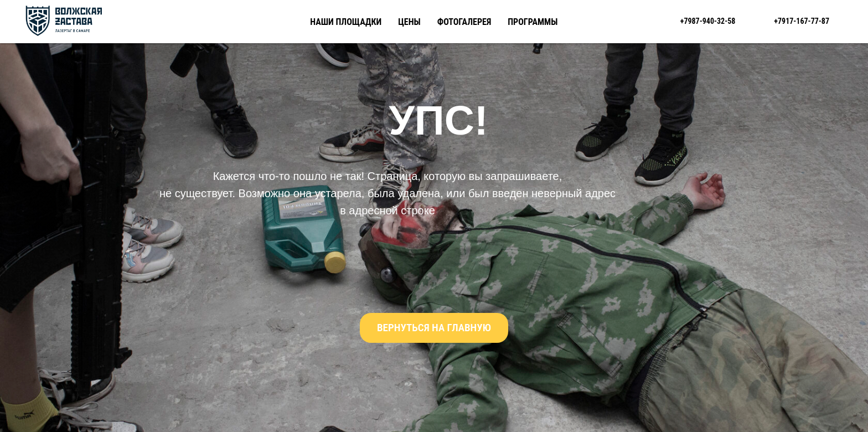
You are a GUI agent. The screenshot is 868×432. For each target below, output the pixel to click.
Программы (533, 22)
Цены (409, 22)
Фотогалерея (464, 22)
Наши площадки (346, 22)
